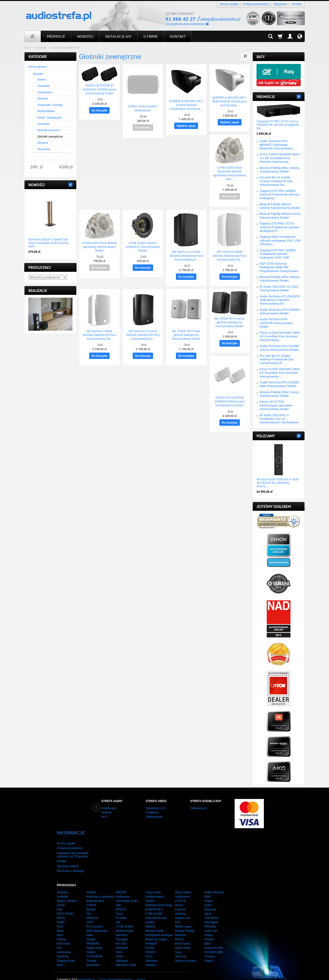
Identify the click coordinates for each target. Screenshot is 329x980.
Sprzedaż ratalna (68, 858)
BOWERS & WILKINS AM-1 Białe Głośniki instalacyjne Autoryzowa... (230, 101)
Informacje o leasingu (70, 863)
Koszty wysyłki (229, 4)
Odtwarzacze (198, 808)
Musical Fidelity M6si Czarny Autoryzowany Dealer (279, 394)
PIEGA (179, 931)
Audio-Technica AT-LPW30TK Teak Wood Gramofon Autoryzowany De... (280, 300)
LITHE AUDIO (125, 918)
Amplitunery (109, 808)
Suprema (63, 948)
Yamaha (150, 957)
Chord (61, 897)
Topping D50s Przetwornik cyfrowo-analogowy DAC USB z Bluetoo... (280, 240)
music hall (211, 923)
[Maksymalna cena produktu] (64, 167)
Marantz (150, 918)
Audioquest (123, 888)
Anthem (91, 884)
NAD (60, 927)
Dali (118, 897)
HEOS (61, 910)
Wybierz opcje (186, 125)
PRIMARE (93, 935)
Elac (60, 901)
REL (60, 940)
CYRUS (91, 897)
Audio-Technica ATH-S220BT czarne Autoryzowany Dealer (280, 348)
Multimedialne (46, 111)
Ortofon (62, 931)
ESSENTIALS (154, 901)
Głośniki (38, 74)
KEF (178, 914)
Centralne (44, 86)
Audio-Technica (214, 884)
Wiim (60, 957)
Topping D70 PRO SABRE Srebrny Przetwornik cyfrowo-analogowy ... (280, 195)
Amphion (62, 884)
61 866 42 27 (181, 19)
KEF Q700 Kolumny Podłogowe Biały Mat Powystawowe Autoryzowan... (280, 267)
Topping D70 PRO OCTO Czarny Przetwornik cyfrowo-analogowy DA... (278, 125)
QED (208, 935)
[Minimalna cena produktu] (34, 167)
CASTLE (181, 893)
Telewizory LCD (156, 808)
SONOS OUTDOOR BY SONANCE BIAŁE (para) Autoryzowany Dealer (230, 395)
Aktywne (43, 143)
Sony (178, 944)
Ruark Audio (183, 940)
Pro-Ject (121, 935)
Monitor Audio (124, 923)
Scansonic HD (213, 940)
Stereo (41, 80)
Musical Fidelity (185, 923)
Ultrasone (122, 952)
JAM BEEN (212, 910)
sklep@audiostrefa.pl (220, 19)
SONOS (150, 944)
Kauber (150, 914)
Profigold (151, 935)
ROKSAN (122, 940)
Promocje (266, 97)
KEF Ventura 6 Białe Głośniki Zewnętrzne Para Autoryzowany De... (230, 252)
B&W (208, 888)
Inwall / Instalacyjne (50, 118)
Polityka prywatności (256, 4)
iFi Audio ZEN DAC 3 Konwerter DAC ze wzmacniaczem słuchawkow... (280, 419)
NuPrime (181, 927)
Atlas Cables (183, 884)
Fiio (89, 905)
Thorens (210, 948)
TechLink (181, 948)
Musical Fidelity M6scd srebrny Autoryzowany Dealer (280, 206)
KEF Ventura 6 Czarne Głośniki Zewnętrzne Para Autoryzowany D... (186, 252)
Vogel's (209, 952)
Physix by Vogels (156, 931)
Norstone (122, 927)
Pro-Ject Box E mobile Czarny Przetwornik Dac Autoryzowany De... (276, 181)
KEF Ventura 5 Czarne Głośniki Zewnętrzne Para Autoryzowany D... (143, 330)
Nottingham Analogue (159, 927)
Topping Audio (66, 952)
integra (141, 971)
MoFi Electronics (97, 923)
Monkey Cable (154, 923)
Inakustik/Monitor (156, 910)
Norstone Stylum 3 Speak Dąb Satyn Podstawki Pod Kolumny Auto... (48, 243)
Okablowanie (154, 817)
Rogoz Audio (94, 940)
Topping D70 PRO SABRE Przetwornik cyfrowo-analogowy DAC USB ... (278, 254)
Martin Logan (183, 918)
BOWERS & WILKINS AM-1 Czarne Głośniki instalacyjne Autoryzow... (186, 104)
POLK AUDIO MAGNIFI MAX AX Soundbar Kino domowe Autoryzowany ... (280, 373)
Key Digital (211, 914)
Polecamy (266, 436)
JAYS (90, 914)
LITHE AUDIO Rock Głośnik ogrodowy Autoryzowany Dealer (99, 243)
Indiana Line (183, 910)
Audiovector (182, 888)
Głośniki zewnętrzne (50, 137)
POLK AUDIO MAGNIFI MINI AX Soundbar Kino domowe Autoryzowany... (280, 336)
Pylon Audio (182, 935)
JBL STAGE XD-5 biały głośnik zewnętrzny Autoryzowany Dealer (186, 330)
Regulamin (280, 4)
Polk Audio (64, 935)
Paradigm (122, 931)
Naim (90, 927)
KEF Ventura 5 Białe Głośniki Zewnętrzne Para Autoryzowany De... (99, 330)
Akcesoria (44, 149)
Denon (179, 897)
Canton (150, 893)
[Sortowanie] (245, 56)
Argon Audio (153, 884)
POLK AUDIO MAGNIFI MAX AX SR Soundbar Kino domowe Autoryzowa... (280, 158)
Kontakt (297, 4)
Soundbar (44, 124)
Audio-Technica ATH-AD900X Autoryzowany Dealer (280, 311)
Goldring (180, 905)
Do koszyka (99, 109)
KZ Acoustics (94, 918)
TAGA (120, 948)
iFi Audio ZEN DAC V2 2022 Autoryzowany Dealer (279, 288)
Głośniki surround (48, 130)
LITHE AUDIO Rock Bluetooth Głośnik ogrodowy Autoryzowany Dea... (230, 171)
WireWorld (93, 957)
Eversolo (181, 901)
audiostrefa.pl (86, 971)
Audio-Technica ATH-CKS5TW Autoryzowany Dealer (276, 323)
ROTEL (150, 940)
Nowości (36, 185)
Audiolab (62, 888)
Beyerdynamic (95, 893)
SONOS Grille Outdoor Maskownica (143, 108)
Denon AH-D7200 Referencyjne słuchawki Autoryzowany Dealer (276, 405)
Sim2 (119, 944)
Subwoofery (45, 92)
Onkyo (209, 927)
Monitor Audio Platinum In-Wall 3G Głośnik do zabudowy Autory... (277, 483)
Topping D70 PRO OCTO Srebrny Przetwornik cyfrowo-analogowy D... (280, 227)
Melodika (210, 918)
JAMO (61, 914)
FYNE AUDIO (154, 905)
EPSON (121, 901)
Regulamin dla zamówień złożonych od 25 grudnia (73, 846)
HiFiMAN (92, 910)
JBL (118, 914)
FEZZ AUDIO (65, 905)
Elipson (91, 901)
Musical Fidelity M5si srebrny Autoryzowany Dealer (279, 279)
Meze (60, 923)
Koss (60, 918)
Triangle (91, 952)
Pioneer (209, 931)
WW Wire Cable (126, 957)
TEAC (149, 948)
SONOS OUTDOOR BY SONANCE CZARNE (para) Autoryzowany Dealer (99, 89)
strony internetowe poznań (116, 971)
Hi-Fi (104, 817)
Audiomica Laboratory (100, 888)
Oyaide (91, 931)
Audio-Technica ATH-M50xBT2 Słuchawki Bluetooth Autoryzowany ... (278, 145)
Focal (119, 905)
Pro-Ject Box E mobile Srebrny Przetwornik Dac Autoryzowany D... (277, 359)
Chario (209, 893)
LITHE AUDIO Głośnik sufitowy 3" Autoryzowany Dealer (143, 243)
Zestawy (43, 99)
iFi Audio (121, 910)
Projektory (152, 813)
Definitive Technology (159, 897)
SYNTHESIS (94, 948)
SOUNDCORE (214, 944)
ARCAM (121, 884)
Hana (208, 905)
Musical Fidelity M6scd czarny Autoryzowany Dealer (280, 215)
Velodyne (151, 952)
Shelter (91, 944)
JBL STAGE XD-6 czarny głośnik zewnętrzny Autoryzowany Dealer (230, 317)
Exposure (210, 901)
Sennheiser (64, 944)
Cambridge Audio (127, 893)
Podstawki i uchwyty (50, 105)
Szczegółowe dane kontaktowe (185, 24)
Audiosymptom (155, 888)
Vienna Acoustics (186, 952)
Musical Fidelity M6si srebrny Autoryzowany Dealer (279, 170)
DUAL (208, 897)
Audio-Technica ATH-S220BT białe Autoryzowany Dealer (280, 384)
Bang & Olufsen (67, 893)
